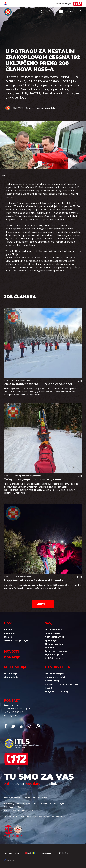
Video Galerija (11, 677)
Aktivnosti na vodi (54, 637)
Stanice (8, 637)
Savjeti (51, 623)
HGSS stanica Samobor (24, 381)
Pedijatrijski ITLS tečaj (56, 691)
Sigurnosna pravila (55, 655)
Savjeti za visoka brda (56, 651)
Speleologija (51, 640)
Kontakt (12, 700)
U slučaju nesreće (54, 658)
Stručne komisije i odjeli (16, 640)
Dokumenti (10, 633)
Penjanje (49, 647)
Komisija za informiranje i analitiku (40, 108)
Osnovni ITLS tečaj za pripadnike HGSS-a (62, 686)
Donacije (12, 657)
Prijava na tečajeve (55, 674)
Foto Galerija (11, 674)
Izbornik (67, 12)
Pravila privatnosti (12, 798)
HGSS (8, 623)
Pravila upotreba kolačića (35, 798)
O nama (8, 630)
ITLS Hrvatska (58, 667)
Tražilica (48, 12)
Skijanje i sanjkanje (55, 644)
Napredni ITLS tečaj (55, 677)
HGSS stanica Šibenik (23, 577)
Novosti (12, 651)
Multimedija (15, 667)
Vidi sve (43, 604)
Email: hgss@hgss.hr (13, 715)
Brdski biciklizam (54, 630)
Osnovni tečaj (52, 681)
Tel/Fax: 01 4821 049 (14, 712)
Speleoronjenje (53, 633)
